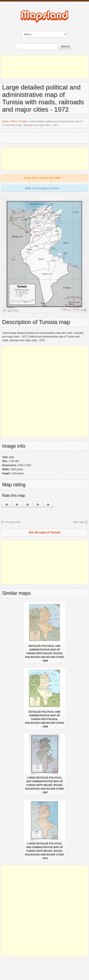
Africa (14, 121)
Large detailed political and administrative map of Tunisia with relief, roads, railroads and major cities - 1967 (45, 785)
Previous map (13, 522)
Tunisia (23, 121)
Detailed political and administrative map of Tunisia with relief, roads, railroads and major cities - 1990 (45, 653)
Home (5, 121)
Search (66, 46)
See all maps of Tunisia (44, 532)
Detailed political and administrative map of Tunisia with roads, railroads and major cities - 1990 (45, 719)
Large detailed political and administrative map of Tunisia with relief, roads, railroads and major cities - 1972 (45, 851)
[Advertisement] (44, 67)
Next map (79, 522)
